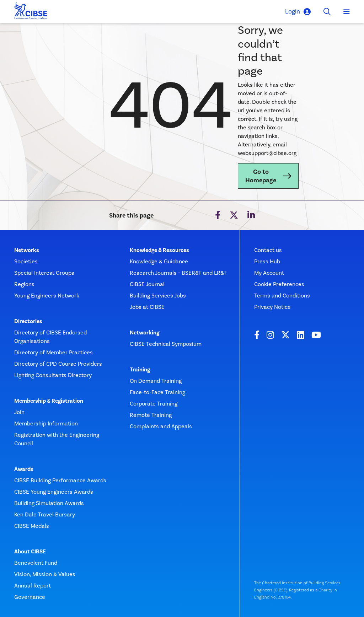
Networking (144, 333)
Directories (28, 321)
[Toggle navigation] (347, 12)
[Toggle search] (327, 12)
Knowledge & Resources (159, 250)
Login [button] (298, 12)
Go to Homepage (261, 176)
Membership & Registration (49, 401)
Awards (24, 469)
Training (140, 370)
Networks (27, 250)
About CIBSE (30, 552)
